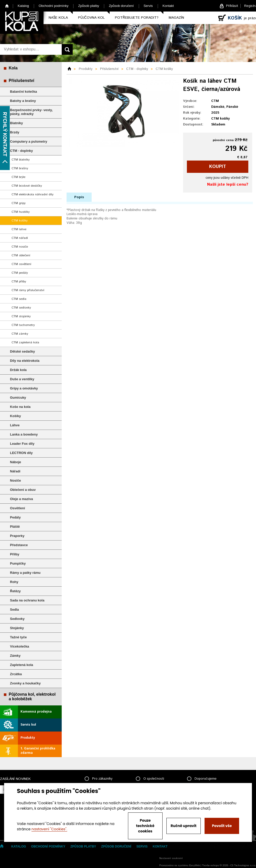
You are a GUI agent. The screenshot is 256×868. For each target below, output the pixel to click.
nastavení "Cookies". (49, 829)
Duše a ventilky (22, 379)
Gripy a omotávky (24, 388)
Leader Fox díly (22, 444)
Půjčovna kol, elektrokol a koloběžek (32, 697)
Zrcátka (16, 674)
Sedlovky (17, 619)
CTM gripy (19, 203)
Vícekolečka (19, 646)
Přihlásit (232, 6)
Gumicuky (18, 398)
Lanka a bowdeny (24, 434)
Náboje (15, 462)
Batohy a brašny (23, 101)
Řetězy (15, 591)
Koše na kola (20, 407)
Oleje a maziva (22, 499)
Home (7, 6)
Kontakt (168, 6)
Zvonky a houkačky (25, 683)
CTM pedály (20, 273)
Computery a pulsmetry (29, 141)
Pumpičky (18, 563)
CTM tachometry (23, 325)
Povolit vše (222, 826)
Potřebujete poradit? (137, 18)
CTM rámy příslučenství (28, 290)
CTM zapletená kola (25, 342)
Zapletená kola (22, 665)
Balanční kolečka (24, 92)
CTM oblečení (21, 255)
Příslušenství (22, 81)
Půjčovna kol (91, 18)
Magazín (176, 18)
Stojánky (17, 628)
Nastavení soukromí (171, 858)
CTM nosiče (20, 247)
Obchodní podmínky (54, 6)
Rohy (14, 582)
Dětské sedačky (23, 351)
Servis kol (28, 725)
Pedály (15, 517)
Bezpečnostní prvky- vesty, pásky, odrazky (31, 112)
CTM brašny (20, 168)
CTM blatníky (21, 160)
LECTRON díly (21, 453)
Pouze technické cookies (145, 826)
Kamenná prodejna (36, 712)
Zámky (15, 656)
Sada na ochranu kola (27, 600)
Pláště (15, 527)
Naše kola (58, 18)
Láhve (15, 425)
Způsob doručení (121, 6)
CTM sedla (19, 299)
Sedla (14, 610)
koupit (218, 167)
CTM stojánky (21, 316)
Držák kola (18, 370)
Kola (13, 68)
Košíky (15, 416)
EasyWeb (194, 865)
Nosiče (15, 480)
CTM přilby (19, 282)
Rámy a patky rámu (25, 573)
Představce (19, 545)
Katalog (23, 6)
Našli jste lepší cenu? (228, 184)
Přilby (15, 554)
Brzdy (15, 132)
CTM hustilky (21, 212)
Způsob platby (89, 6)
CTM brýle (18, 177)
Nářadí (15, 471)
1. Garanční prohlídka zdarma (38, 751)
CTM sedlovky (21, 308)
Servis (148, 6)
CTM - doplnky (22, 151)
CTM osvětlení (21, 264)
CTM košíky (20, 221)
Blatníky (17, 123)
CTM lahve (19, 229)
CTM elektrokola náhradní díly (33, 194)
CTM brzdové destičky (27, 186)
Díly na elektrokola (25, 361)
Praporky (17, 536)
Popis (79, 197)
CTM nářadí (20, 238)
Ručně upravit (183, 826)
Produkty (28, 738)
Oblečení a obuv (23, 490)
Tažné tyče (18, 637)
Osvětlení (18, 508)
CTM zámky (20, 334)
